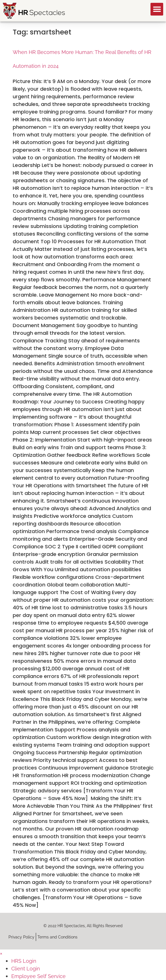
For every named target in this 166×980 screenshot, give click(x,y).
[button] (157, 9)
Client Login (26, 969)
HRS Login (24, 961)
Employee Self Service (38, 976)
